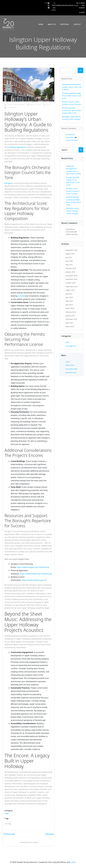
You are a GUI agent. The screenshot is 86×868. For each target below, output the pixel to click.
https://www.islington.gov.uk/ (34, 580)
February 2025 (71, 268)
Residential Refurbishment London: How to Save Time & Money (72, 87)
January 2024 (70, 316)
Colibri (73, 862)
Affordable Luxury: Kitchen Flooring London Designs (73, 211)
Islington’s (9, 183)
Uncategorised (71, 346)
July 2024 (69, 294)
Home (41, 24)
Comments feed (71, 369)
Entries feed (70, 365)
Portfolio (64, 24)
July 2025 (69, 257)
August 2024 (70, 290)
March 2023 (70, 326)
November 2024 (71, 279)
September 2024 (71, 287)
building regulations (17, 147)
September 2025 (71, 250)
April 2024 (69, 305)
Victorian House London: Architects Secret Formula (73, 191)
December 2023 (71, 319)
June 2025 (69, 261)
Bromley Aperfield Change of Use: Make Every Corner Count (72, 96)
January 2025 (70, 272)
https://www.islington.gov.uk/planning (33, 567)
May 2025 (69, 265)
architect (21, 296)
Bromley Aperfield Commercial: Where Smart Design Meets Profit (71, 110)
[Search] (81, 70)
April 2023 (69, 323)
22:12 (47, 105)
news (7, 813)
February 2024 (71, 312)
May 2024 (69, 301)
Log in (68, 362)
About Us (52, 24)
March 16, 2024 (34, 105)
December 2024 (71, 276)
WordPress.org (71, 372)
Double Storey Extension (15, 105)
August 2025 (70, 254)
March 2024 (70, 308)
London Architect (72, 140)
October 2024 (70, 283)
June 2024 (69, 297)
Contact (77, 24)
